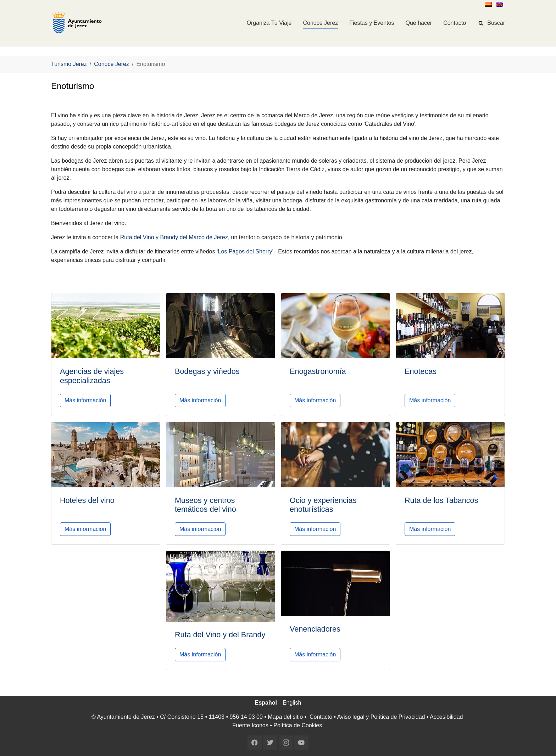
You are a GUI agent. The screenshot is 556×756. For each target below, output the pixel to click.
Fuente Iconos (250, 725)
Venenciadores (315, 629)
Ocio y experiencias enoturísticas (323, 505)
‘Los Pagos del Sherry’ (245, 251)
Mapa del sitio (285, 717)
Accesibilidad (446, 717)
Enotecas (421, 371)
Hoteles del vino (87, 500)
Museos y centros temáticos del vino (205, 505)
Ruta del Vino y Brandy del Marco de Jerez (174, 237)
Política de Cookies (298, 725)
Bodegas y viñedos (207, 371)
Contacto (321, 717)
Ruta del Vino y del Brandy (220, 635)
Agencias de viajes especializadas (92, 376)
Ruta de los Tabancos (441, 500)
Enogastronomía (318, 371)
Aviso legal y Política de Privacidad (381, 717)
